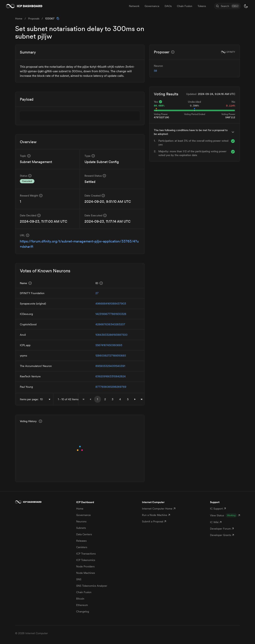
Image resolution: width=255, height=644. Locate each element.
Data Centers (84, 534)
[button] (135, 399)
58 (155, 71)
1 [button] (97, 399)
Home (80, 509)
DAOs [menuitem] (168, 6)
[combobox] (46, 399)
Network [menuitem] (134, 6)
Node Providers (85, 566)
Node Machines (86, 573)
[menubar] (167, 6)
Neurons (81, 521)
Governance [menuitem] (152, 6)
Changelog (83, 611)
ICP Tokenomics (86, 560)
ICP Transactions (86, 554)
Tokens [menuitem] (202, 6)
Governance (83, 515)
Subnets (81, 528)
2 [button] (105, 399)
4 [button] (120, 399)
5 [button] (128, 399)
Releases (81, 541)
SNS (79, 579)
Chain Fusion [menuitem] (185, 6)
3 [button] (113, 399)
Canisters (82, 547)
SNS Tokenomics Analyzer (92, 586)
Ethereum (82, 605)
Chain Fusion (84, 592)
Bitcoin (80, 599)
